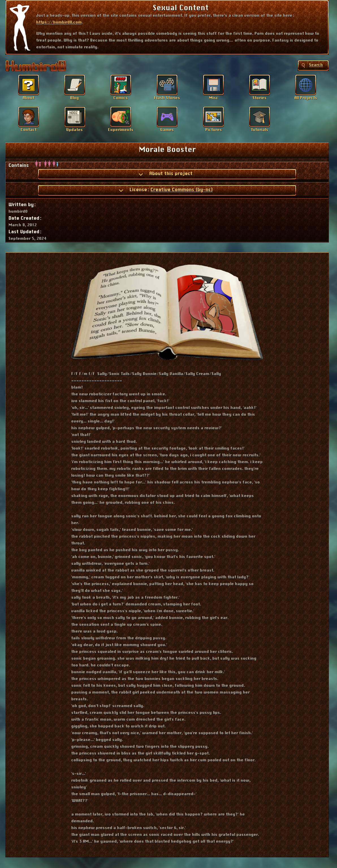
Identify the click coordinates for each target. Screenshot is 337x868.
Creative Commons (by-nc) (182, 190)
